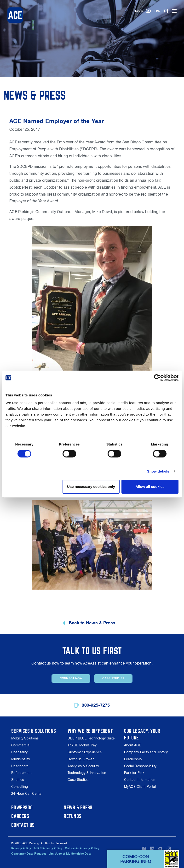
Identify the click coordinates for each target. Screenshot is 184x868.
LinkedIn (152, 849)
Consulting (20, 787)
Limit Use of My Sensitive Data (70, 854)
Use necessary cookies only (91, 487)
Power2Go (22, 807)
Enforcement (21, 773)
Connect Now (71, 678)
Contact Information (140, 780)
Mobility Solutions (25, 738)
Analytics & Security (83, 766)
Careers (20, 816)
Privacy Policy (21, 848)
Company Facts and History (146, 752)
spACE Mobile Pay (82, 745)
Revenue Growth (81, 759)
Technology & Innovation (87, 773)
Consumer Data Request (29, 854)
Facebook (144, 849)
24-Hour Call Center (27, 794)
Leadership (133, 759)
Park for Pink (134, 773)
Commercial (21, 745)
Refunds (72, 816)
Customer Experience (85, 752)
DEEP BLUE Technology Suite (91, 738)
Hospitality (19, 752)
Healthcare (20, 766)
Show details (158, 471)
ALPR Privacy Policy (48, 848)
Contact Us (23, 825)
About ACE (133, 745)
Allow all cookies (150, 487)
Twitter (160, 849)
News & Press (78, 807)
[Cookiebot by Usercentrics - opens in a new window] (158, 378)
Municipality (21, 759)
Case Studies (113, 678)
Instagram (169, 849)
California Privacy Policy (82, 848)
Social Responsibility (140, 766)
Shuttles (18, 780)
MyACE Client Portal (140, 787)
